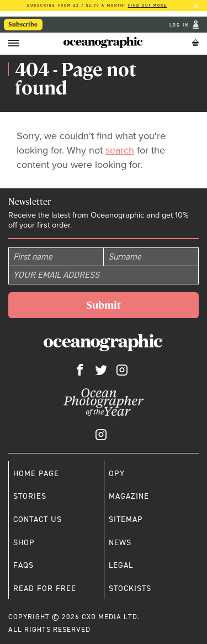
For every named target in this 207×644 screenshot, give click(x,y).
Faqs (23, 565)
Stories (30, 496)
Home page (36, 473)
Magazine (129, 496)
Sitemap (126, 519)
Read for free (45, 588)
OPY (117, 473)
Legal (121, 565)
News (120, 542)
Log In (180, 25)
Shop (24, 542)
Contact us (38, 519)
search (120, 150)
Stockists (130, 588)
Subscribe (23, 24)
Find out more (148, 5)
